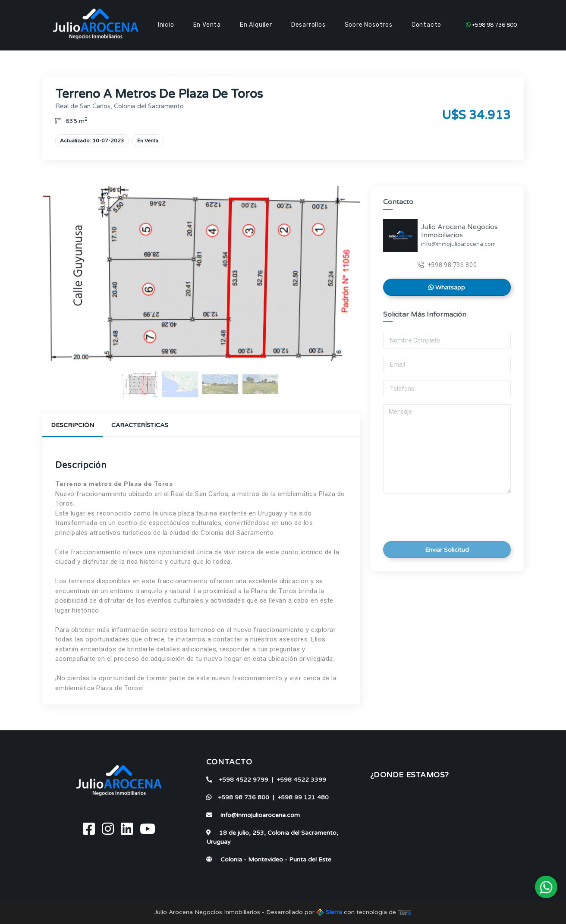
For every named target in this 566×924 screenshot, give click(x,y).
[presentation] (443, 515)
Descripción (72, 425)
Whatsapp (447, 288)
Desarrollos (308, 25)
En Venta (207, 25)
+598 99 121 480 (303, 797)
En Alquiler (256, 25)
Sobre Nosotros (369, 25)
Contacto (426, 25)
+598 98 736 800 (491, 25)
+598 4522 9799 (237, 780)
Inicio (166, 25)
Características (140, 425)
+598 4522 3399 (301, 780)
